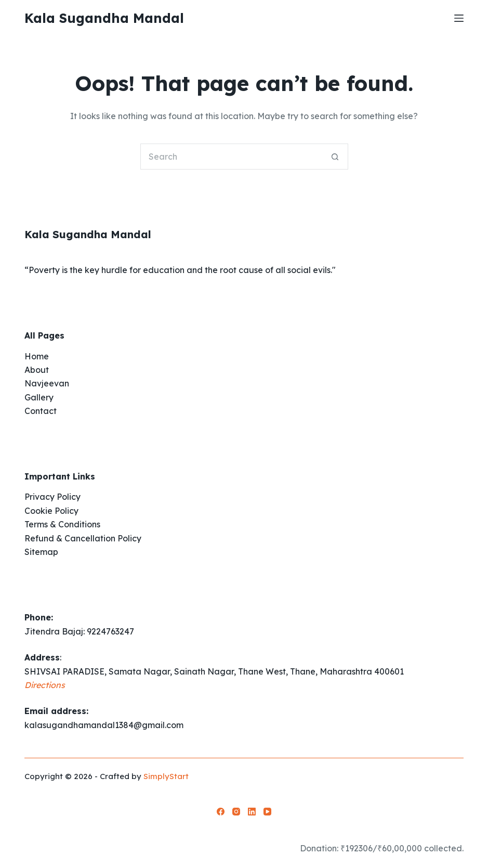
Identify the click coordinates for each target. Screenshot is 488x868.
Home (37, 356)
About (37, 370)
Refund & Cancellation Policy (83, 538)
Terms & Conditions (62, 524)
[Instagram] (236, 812)
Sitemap (41, 552)
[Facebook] (221, 812)
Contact (41, 411)
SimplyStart (166, 776)
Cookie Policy (51, 511)
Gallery (39, 397)
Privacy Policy (52, 497)
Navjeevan (47, 383)
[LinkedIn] (252, 812)
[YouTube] (267, 812)
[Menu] (459, 18)
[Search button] (335, 157)
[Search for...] (231, 157)
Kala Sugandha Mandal (104, 18)
